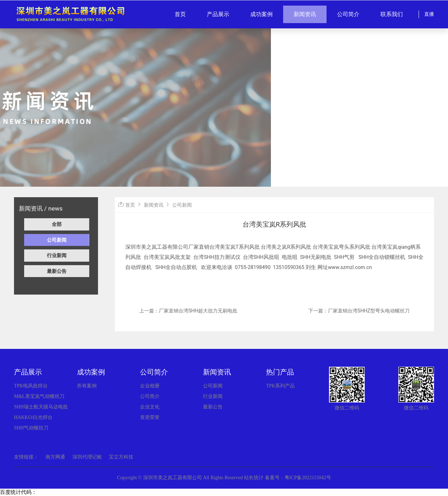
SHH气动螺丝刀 (31, 428)
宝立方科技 (121, 457)
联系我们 (392, 14)
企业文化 (150, 407)
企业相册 (150, 386)
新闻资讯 (305, 14)
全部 (57, 224)
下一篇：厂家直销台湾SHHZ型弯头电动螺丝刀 (359, 311)
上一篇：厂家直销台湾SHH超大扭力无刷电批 (188, 311)
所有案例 (87, 386)
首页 (180, 14)
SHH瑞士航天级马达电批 (41, 407)
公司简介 (348, 14)
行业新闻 (57, 255)
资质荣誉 (150, 417)
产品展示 (218, 14)
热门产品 (280, 372)
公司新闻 (57, 240)
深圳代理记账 (87, 457)
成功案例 (261, 14)
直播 (429, 14)
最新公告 (57, 271)
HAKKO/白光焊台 (33, 417)
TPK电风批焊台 (31, 386)
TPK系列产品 (280, 386)
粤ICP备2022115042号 (308, 478)
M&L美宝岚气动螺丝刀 (39, 396)
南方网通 (55, 457)
